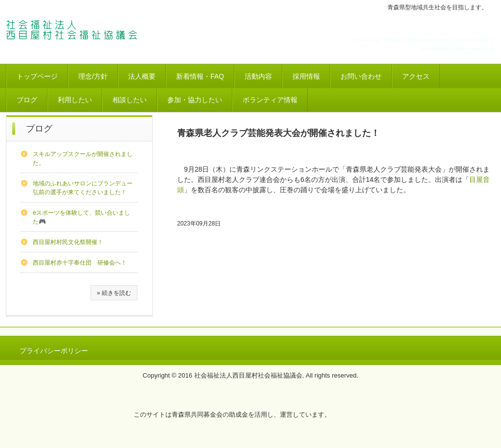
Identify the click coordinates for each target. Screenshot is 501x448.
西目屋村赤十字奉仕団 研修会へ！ (80, 263)
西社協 (74, 31)
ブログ (27, 100)
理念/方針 (93, 76)
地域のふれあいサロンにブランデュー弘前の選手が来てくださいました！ (83, 188)
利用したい (75, 100)
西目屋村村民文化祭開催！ (68, 242)
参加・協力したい (195, 100)
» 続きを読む (114, 293)
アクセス (416, 76)
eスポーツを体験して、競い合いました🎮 (81, 217)
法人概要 (142, 76)
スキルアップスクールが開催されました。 (83, 158)
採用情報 (306, 76)
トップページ (37, 76)
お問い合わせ (361, 76)
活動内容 (258, 76)
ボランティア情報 (270, 100)
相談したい (130, 100)
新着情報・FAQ (200, 76)
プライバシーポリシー (54, 351)
